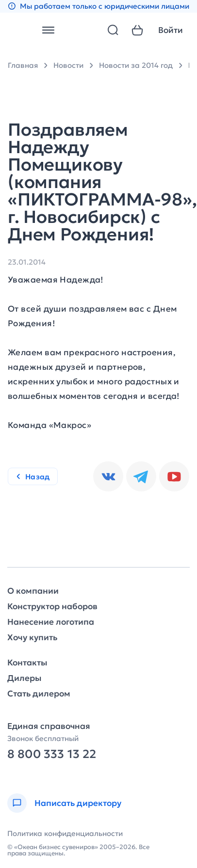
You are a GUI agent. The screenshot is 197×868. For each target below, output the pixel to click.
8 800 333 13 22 (52, 754)
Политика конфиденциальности (65, 833)
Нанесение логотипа (51, 622)
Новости (68, 65)
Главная (23, 65)
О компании (33, 591)
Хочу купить (32, 638)
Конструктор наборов (52, 607)
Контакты (27, 663)
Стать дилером (39, 694)
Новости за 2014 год (136, 65)
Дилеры (24, 678)
